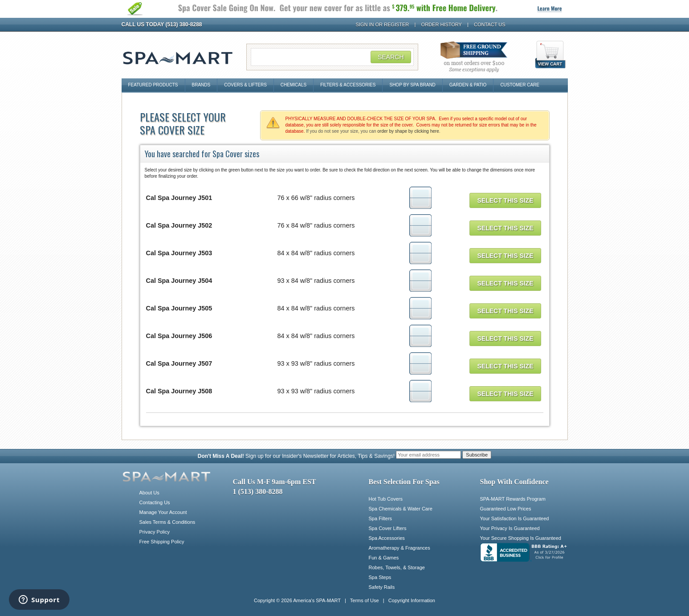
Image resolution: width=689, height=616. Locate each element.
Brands (201, 85)
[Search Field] (332, 57)
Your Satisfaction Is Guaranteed (515, 518)
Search (391, 57)
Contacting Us (155, 502)
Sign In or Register (383, 24)
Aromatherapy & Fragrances (400, 548)
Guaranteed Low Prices (506, 509)
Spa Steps (380, 577)
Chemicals (294, 85)
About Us (149, 493)
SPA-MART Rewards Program (513, 499)
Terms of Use (365, 600)
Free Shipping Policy (162, 542)
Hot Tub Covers (386, 499)
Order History (442, 24)
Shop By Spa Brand (412, 85)
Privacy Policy (155, 532)
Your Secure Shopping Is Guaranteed (521, 538)
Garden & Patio (468, 85)
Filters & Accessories (348, 85)
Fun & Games (384, 558)
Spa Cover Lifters (388, 528)
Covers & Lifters (245, 85)
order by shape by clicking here (408, 131)
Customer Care (520, 85)
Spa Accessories (387, 538)
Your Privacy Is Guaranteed (510, 528)
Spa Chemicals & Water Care (401, 509)
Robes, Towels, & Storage (397, 567)
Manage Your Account (163, 512)
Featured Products (153, 85)
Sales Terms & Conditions (167, 522)
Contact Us (490, 24)
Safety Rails (382, 587)
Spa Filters (381, 518)
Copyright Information (412, 600)
